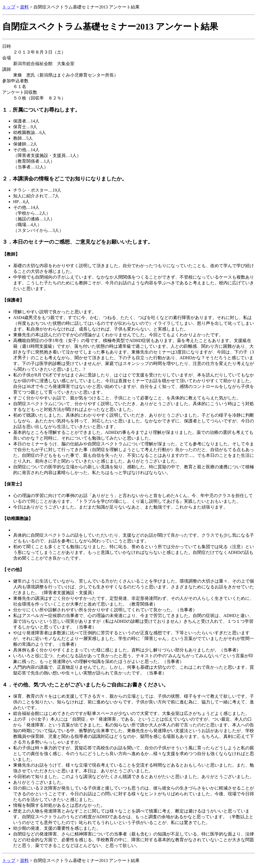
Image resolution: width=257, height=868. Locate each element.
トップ (9, 7)
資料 (24, 7)
